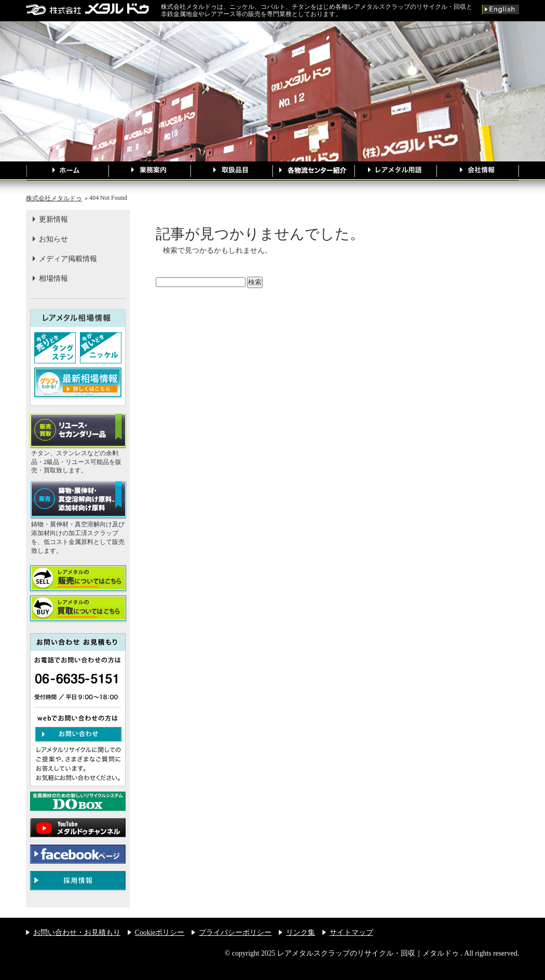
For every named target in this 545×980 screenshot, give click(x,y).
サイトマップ (351, 933)
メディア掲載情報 (68, 259)
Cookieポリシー (160, 933)
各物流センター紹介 (314, 171)
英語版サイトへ (501, 9)
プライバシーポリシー (235, 933)
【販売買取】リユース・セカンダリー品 (78, 431)
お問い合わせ (78, 734)
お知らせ (53, 239)
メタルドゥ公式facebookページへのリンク (78, 854)
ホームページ (67, 171)
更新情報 (53, 219)
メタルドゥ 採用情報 (78, 881)
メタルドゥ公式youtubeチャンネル (78, 828)
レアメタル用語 (396, 171)
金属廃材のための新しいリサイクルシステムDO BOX (78, 801)
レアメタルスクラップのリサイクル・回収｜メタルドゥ (93, 9)
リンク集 (301, 933)
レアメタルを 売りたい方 (78, 579)
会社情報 (478, 171)
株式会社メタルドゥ (54, 198)
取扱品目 (231, 171)
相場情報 (53, 278)
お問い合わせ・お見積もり (77, 933)
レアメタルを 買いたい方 (78, 609)
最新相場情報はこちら (78, 384)
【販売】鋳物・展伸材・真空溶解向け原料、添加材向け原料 (78, 501)
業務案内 (149, 171)
